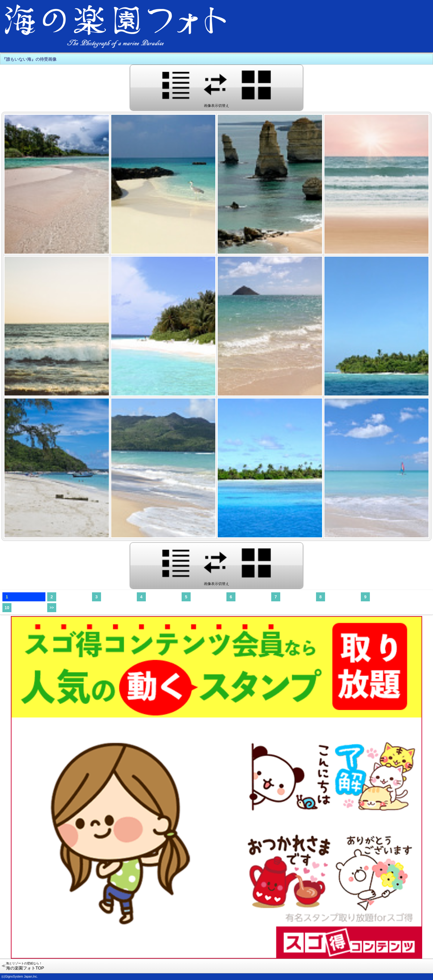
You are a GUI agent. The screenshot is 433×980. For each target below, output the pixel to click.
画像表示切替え (217, 87)
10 (7, 608)
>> (52, 608)
